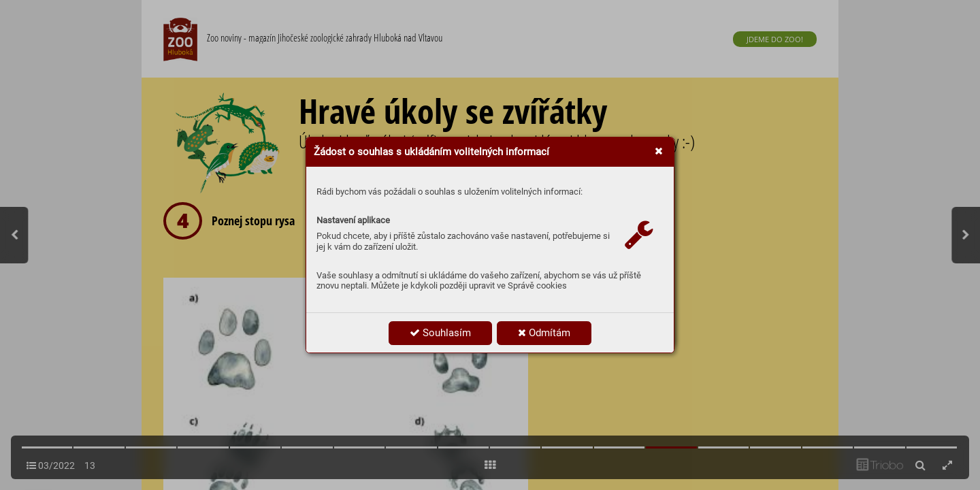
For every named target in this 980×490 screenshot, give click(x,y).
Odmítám (544, 333)
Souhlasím (440, 333)
